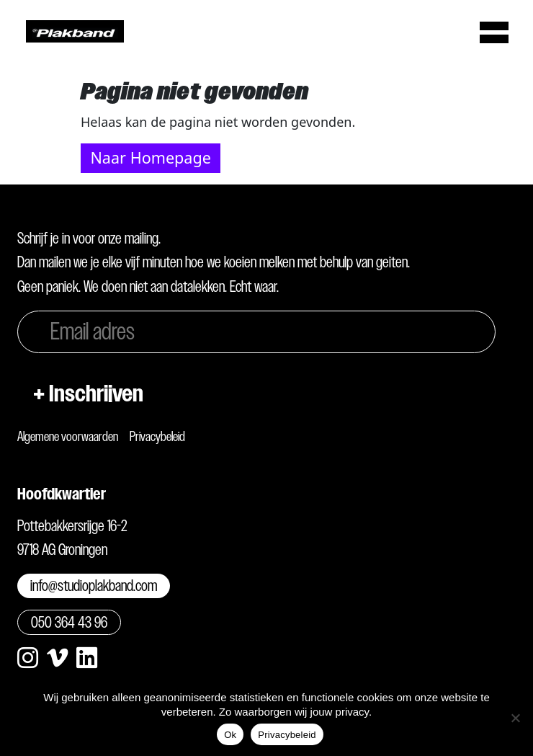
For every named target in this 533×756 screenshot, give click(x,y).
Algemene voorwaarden (68, 436)
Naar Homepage (150, 157)
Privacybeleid (157, 436)
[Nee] (515, 718)
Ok (230, 735)
